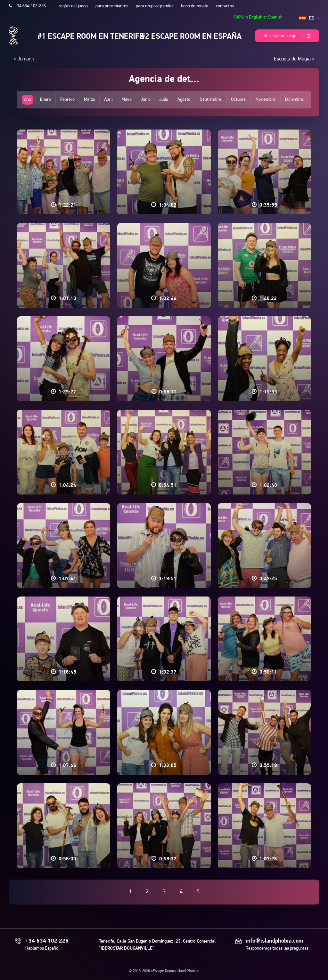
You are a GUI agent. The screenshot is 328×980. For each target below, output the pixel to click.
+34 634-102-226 (27, 6)
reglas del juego (73, 6)
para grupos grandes (155, 6)
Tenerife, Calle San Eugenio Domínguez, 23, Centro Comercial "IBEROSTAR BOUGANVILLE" (157, 945)
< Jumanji (24, 59)
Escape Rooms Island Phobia (13, 35)
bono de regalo (195, 6)
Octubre (238, 100)
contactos (225, 6)
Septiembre (211, 100)
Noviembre (266, 100)
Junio (146, 100)
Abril (108, 100)
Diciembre (294, 100)
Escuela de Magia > (294, 59)
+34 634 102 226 (47, 941)
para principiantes (112, 6)
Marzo (90, 100)
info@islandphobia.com (274, 941)
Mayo (127, 100)
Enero (45, 100)
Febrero (67, 100)
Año (28, 100)
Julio (164, 100)
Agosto (184, 100)
